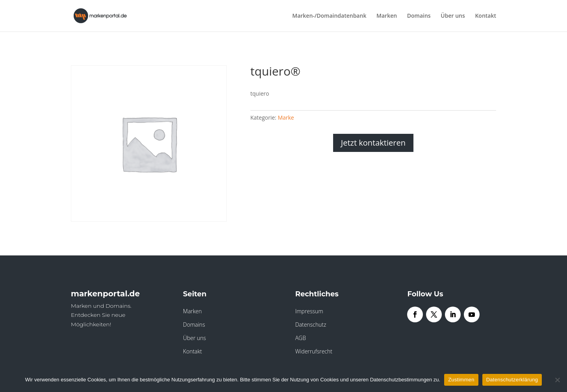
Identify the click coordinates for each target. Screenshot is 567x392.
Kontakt (485, 16)
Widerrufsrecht (314, 351)
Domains (419, 16)
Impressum (309, 311)
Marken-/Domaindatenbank (329, 16)
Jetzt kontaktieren (373, 143)
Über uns (453, 16)
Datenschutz (311, 325)
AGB (301, 338)
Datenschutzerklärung (512, 380)
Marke (286, 117)
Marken (387, 16)
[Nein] (557, 380)
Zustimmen (461, 380)
